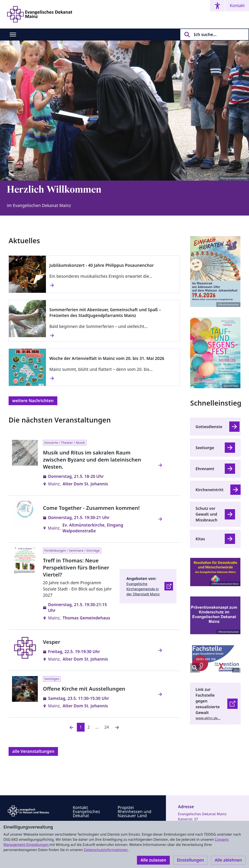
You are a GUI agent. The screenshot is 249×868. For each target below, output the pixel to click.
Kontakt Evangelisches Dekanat (86, 812)
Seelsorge (205, 448)
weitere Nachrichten (33, 401)
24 (107, 727)
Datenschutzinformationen (106, 850)
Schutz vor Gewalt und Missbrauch (206, 514)
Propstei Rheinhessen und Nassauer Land (134, 812)
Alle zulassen (153, 860)
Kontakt (237, 6)
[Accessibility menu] (217, 6)
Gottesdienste (209, 427)
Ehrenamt (205, 469)
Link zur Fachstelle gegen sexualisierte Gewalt (208, 701)
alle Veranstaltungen (33, 751)
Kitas (200, 539)
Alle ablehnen (228, 860)
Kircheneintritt (210, 490)
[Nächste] (117, 727)
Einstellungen (190, 860)
